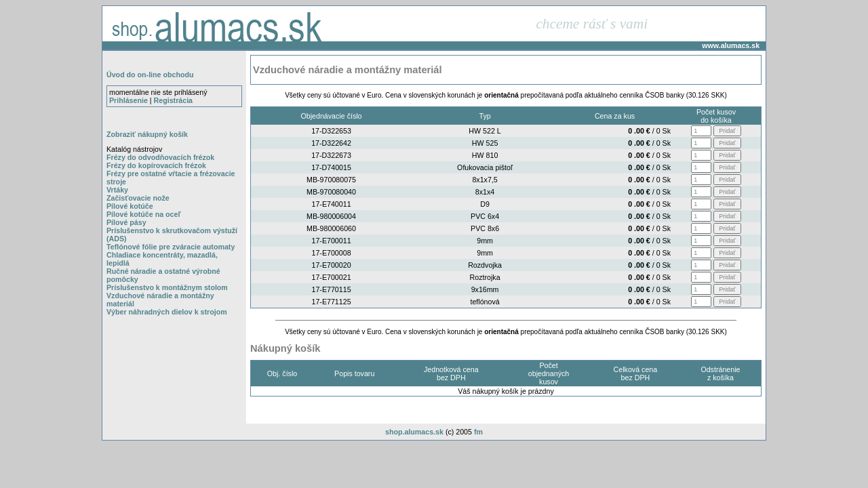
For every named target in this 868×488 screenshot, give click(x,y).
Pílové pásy (126, 222)
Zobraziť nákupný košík (147, 134)
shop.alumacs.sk (414, 432)
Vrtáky (117, 190)
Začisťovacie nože (138, 198)
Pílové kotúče (130, 206)
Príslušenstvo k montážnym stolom (167, 287)
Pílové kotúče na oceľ (144, 214)
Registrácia (173, 100)
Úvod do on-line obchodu (150, 75)
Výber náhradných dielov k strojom (167, 312)
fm (478, 432)
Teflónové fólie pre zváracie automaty (171, 247)
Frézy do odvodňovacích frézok (160, 157)
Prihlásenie (129, 100)
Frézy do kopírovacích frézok (156, 165)
